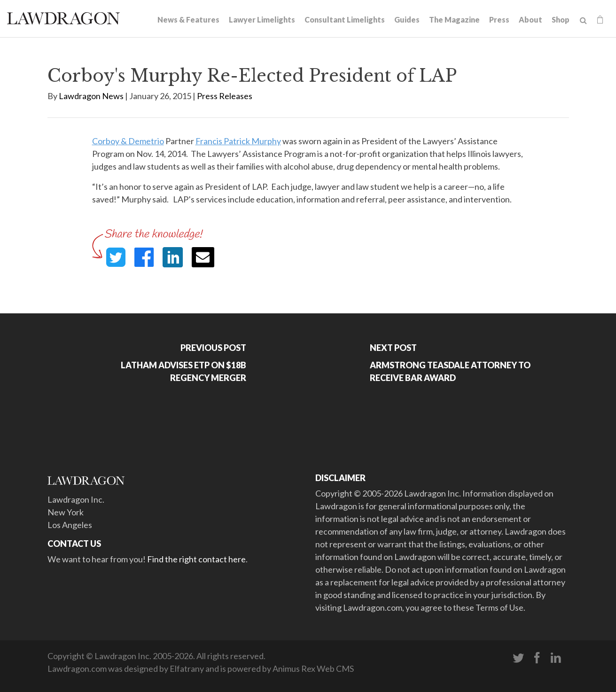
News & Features (188, 19)
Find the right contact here (196, 559)
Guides (407, 19)
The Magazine (454, 19)
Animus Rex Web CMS (313, 669)
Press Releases (225, 96)
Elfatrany (187, 669)
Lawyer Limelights (262, 19)
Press (499, 19)
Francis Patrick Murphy (238, 141)
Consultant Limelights (345, 19)
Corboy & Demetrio (128, 141)
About (530, 19)
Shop (561, 19)
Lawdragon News (91, 96)
